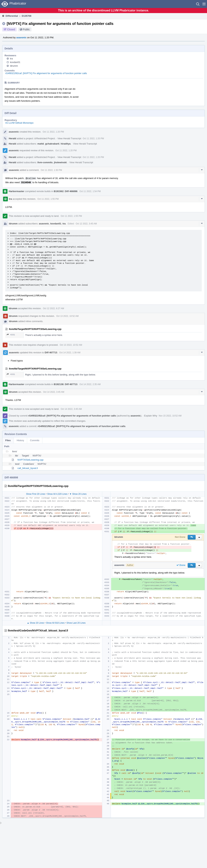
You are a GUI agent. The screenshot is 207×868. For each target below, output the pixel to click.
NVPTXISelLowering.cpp (30, 460)
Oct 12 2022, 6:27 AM (53, 308)
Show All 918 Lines (55, 623)
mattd (41, 144)
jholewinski (60, 162)
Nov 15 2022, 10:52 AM (170, 416)
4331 (11, 335)
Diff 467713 (51, 352)
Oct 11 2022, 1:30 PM (51, 170)
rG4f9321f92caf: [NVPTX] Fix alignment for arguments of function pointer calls (46, 73)
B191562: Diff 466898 (66, 191)
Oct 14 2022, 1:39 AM (70, 353)
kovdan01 (15, 62)
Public (26, 29)
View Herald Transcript (69, 138)
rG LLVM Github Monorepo (19, 123)
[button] (204, 4)
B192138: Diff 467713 (66, 384)
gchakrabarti (52, 144)
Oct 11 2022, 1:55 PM (48, 199)
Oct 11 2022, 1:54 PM (90, 191)
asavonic (21, 37)
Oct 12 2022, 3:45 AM (86, 224)
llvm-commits (45, 162)
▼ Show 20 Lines (78, 494)
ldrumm (14, 66)
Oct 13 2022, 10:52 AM (67, 316)
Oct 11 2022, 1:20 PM (53, 132)
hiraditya (65, 144)
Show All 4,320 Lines (57, 494)
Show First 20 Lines (36, 494)
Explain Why (151, 416)
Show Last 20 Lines (76, 623)
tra (11, 59)
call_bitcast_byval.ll (28, 468)
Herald (12, 138)
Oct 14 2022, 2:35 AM (90, 384)
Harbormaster (16, 191)
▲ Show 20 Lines (36, 623)
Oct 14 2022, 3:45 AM (54, 392)
